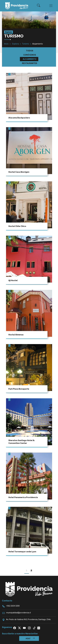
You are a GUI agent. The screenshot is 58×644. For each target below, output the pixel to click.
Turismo (26, 44)
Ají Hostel (13, 280)
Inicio (6, 44)
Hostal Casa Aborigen (19, 172)
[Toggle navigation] (51, 6)
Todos (30, 51)
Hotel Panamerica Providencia (23, 497)
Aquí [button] (30, 638)
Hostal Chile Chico (17, 226)
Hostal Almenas (16, 335)
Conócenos (30, 55)
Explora (15, 44)
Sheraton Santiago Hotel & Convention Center (22, 442)
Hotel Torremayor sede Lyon (22, 552)
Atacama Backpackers (19, 118)
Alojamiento (30, 59)
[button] (39, 6)
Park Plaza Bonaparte (19, 389)
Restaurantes (30, 63)
